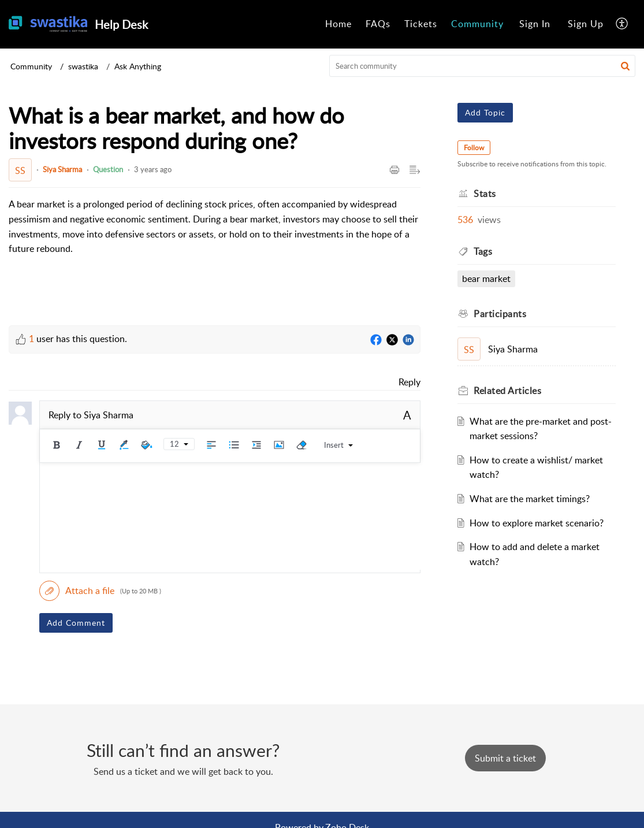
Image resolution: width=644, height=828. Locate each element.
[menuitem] (338, 24)
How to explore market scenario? (537, 523)
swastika (83, 66)
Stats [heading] (485, 194)
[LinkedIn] (408, 340)
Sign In (535, 24)
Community (477, 24)
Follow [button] (474, 148)
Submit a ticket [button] (505, 758)
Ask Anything (138, 66)
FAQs (378, 24)
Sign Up (586, 24)
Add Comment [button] (76, 623)
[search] (482, 66)
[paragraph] (215, 227)
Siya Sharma (62, 169)
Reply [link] (410, 382)
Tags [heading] (483, 251)
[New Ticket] (505, 758)
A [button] (407, 415)
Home (338, 24)
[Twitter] (392, 340)
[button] (622, 24)
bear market (486, 279)
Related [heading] (507, 391)
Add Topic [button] (485, 112)
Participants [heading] (500, 314)
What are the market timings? (530, 499)
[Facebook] (376, 340)
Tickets (421, 24)
